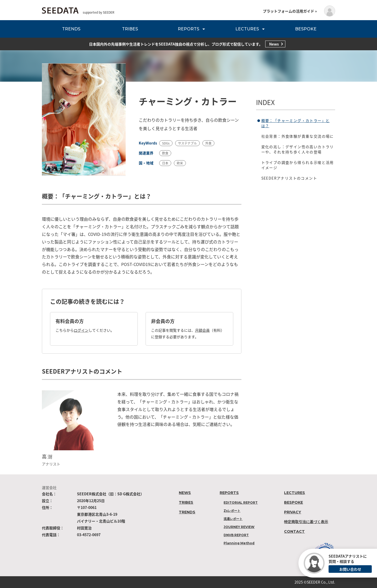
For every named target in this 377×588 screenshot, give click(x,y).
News (274, 44)
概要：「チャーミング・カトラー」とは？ (296, 123)
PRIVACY (293, 512)
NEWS (185, 493)
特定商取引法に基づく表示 (306, 522)
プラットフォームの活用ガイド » (290, 11)
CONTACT (294, 531)
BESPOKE (306, 29)
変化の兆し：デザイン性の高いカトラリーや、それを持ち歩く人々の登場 (298, 149)
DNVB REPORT (236, 535)
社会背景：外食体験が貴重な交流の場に (298, 136)
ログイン (81, 330)
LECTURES (247, 29)
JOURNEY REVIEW (239, 527)
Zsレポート (232, 511)
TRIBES (130, 29)
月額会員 (202, 330)
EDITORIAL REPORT (241, 503)
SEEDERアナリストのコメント (289, 178)
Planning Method (239, 543)
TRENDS (71, 29)
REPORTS (188, 29)
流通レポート (233, 519)
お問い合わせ (350, 569)
